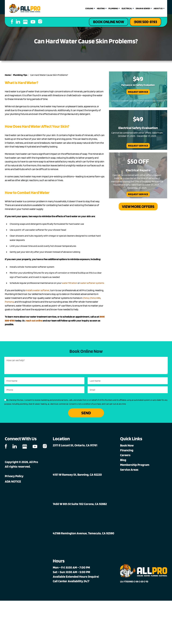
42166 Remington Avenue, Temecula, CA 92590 (84, 534)
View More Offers (138, 207)
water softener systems (92, 284)
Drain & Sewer (143, 8)
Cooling (89, 8)
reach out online (34, 321)
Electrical (127, 8)
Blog (123, 461)
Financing (127, 451)
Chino (86, 299)
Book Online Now (103, 22)
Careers (125, 456)
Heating (101, 8)
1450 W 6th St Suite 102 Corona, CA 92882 (80, 505)
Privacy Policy (14, 477)
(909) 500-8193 (144, 22)
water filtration (70, 284)
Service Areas (129, 470)
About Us (158, 8)
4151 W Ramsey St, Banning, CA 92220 (77, 475)
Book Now (127, 446)
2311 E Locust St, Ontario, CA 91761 (75, 446)
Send (86, 414)
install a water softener (38, 291)
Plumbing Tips (20, 76)
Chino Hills (95, 299)
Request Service (138, 93)
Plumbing (113, 8)
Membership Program (135, 466)
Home (8, 76)
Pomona (9, 303)
